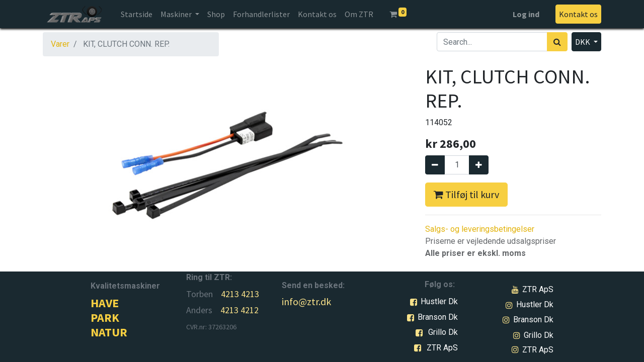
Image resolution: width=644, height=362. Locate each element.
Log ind (526, 14)
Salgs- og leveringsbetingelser (480, 229)
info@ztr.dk (306, 301)
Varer (60, 44)
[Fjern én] (435, 165)
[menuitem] (137, 14)
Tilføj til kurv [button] (466, 194)
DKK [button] (583, 42)
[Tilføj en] (479, 165)
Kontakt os (578, 14)
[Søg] (557, 42)
